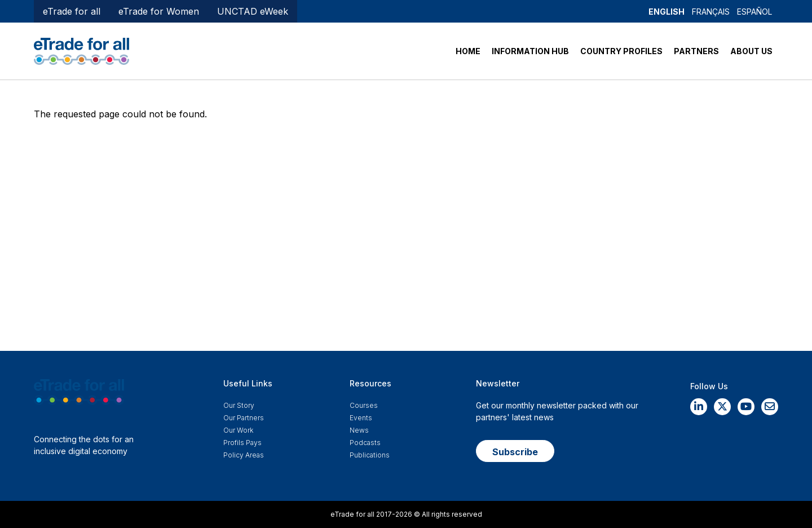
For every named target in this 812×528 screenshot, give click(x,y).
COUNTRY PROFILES (621, 51)
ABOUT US (751, 51)
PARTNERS (696, 51)
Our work (238, 430)
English (667, 12)
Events (361, 418)
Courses (364, 405)
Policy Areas (244, 455)
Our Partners (244, 418)
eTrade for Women (159, 11)
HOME (468, 51)
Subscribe (515, 452)
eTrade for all (72, 11)
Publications (370, 455)
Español (754, 12)
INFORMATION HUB (530, 51)
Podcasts (365, 443)
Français (711, 12)
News (359, 430)
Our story (239, 405)
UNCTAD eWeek (253, 11)
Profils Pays (242, 443)
